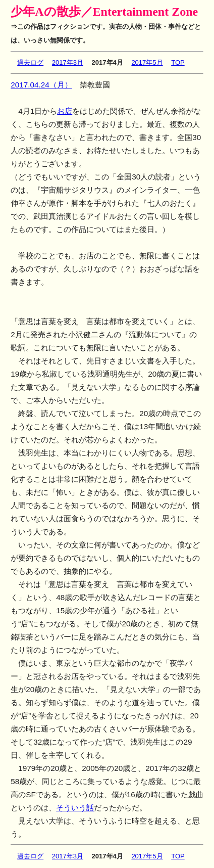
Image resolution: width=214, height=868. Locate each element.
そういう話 (75, 808)
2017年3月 (68, 62)
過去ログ (30, 62)
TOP (178, 62)
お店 (65, 111)
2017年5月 (147, 62)
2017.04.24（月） (41, 85)
